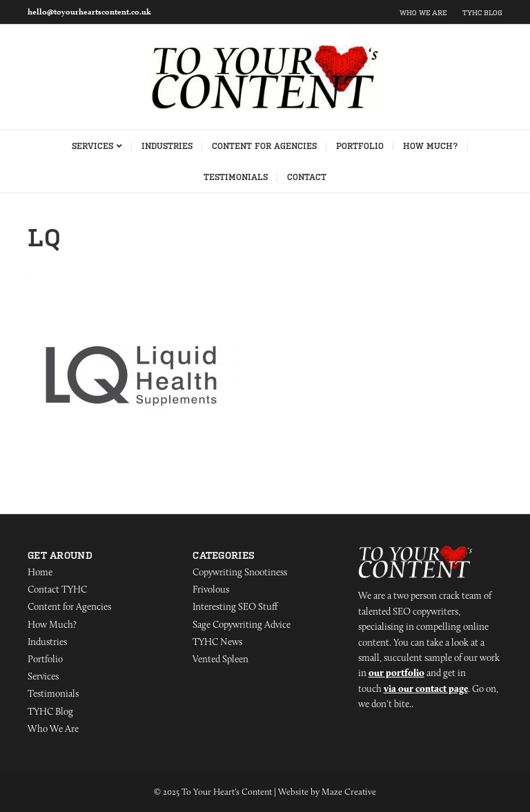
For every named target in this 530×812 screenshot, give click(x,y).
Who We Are (423, 13)
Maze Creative (349, 791)
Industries (167, 146)
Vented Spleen (220, 659)
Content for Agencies (264, 146)
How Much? (431, 146)
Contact (307, 177)
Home (40, 572)
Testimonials (236, 177)
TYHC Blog (482, 13)
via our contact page (426, 689)
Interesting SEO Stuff (235, 606)
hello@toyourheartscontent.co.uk (89, 11)
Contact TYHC (57, 589)
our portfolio (396, 673)
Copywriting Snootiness (240, 572)
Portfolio (360, 146)
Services (92, 146)
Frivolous (211, 589)
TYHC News (217, 642)
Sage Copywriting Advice (242, 624)
